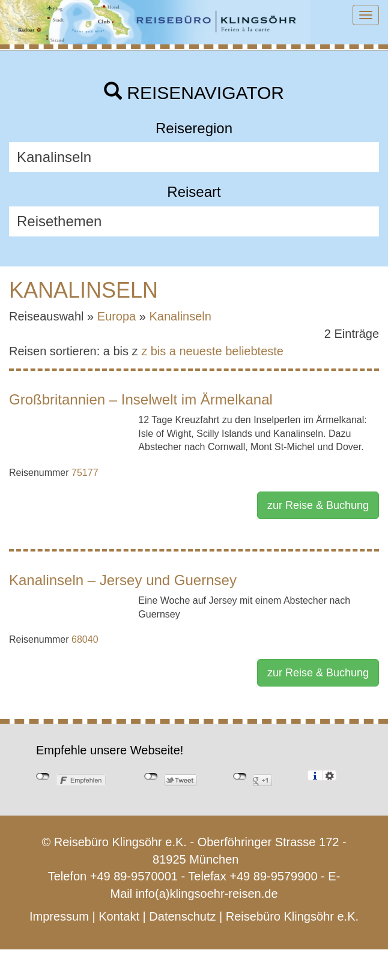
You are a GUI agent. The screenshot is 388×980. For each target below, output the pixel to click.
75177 (85, 473)
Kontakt (119, 916)
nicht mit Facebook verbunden (43, 777)
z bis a (159, 351)
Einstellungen (329, 775)
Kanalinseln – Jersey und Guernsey (123, 580)
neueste (201, 351)
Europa (117, 316)
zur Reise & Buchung (318, 505)
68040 (85, 639)
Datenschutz (182, 916)
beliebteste (254, 351)
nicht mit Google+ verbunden (240, 777)
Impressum (59, 916)
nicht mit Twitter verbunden (151, 777)
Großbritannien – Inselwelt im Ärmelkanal (141, 399)
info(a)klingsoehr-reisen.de (207, 894)
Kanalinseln (180, 316)
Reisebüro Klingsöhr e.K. (292, 916)
